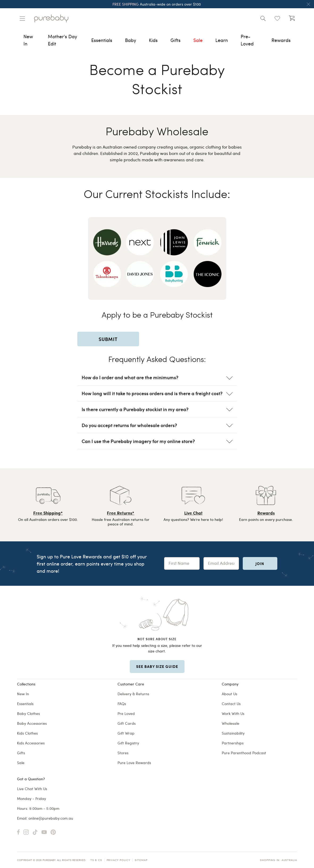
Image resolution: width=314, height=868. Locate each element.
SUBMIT (108, 339)
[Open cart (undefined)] (292, 18)
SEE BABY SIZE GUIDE (157, 666)
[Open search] (263, 18)
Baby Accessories (32, 723)
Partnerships (233, 743)
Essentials (25, 704)
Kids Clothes (27, 733)
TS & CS (96, 860)
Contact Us (231, 704)
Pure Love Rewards (134, 763)
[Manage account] (22, 19)
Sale (21, 763)
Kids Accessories (31, 743)
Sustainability (233, 733)
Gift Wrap (126, 733)
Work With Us (233, 713)
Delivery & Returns (133, 694)
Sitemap (141, 860)
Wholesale (231, 723)
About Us (229, 694)
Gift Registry (128, 743)
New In (23, 694)
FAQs (122, 704)
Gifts (21, 753)
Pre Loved (126, 713)
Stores (123, 753)
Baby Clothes (28, 713)
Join (260, 563)
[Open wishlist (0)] (277, 18)
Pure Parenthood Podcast (244, 753)
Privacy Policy (118, 860)
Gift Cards (127, 723)
